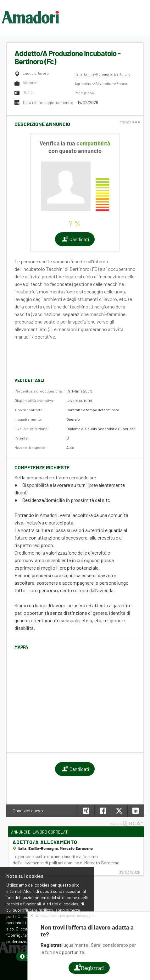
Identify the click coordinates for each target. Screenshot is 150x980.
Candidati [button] (75, 239)
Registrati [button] (89, 968)
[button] (136, 811)
